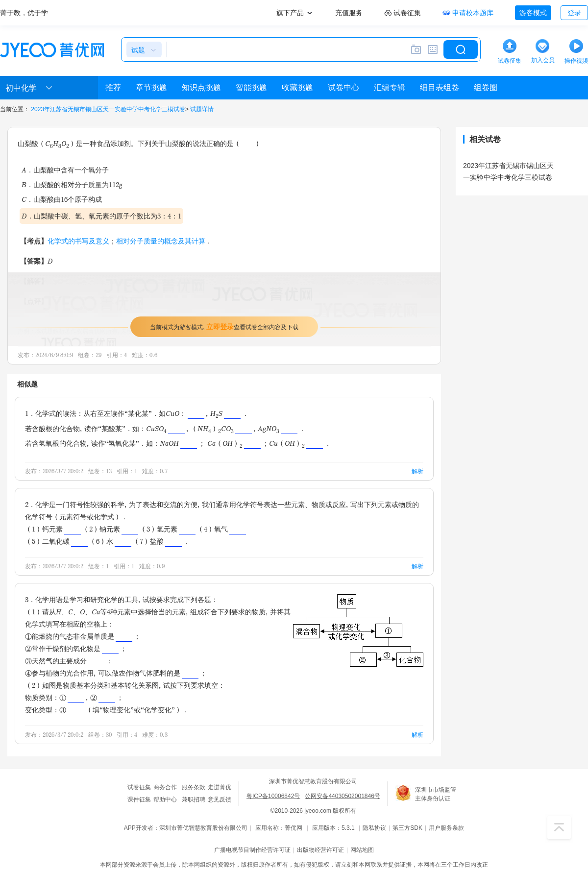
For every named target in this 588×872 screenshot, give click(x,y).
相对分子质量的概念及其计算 (161, 241)
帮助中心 (165, 799)
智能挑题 (251, 87)
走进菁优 (220, 787)
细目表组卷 (440, 87)
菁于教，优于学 (24, 13)
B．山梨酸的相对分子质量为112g (72, 184)
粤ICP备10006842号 (273, 796)
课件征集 (139, 799)
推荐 (113, 87)
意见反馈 (220, 799)
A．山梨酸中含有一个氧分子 (65, 170)
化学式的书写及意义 (78, 241)
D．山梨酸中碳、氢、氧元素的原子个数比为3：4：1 (101, 216)
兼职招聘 (194, 799)
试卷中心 (343, 87)
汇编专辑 (390, 87)
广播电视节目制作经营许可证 (252, 850)
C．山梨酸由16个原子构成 (62, 199)
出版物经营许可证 (320, 850)
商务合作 (165, 787)
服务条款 (194, 787)
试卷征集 (139, 787)
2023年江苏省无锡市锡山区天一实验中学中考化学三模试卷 (108, 109)
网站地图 (362, 850)
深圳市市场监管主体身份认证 (436, 794)
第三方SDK (407, 828)
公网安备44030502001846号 (342, 796)
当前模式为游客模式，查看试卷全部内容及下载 (224, 327)
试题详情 (202, 109)
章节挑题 (151, 87)
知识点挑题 (201, 87)
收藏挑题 (297, 87)
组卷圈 (486, 87)
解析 (417, 471)
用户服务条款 (446, 828)
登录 (574, 13)
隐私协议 (374, 828)
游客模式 (533, 13)
